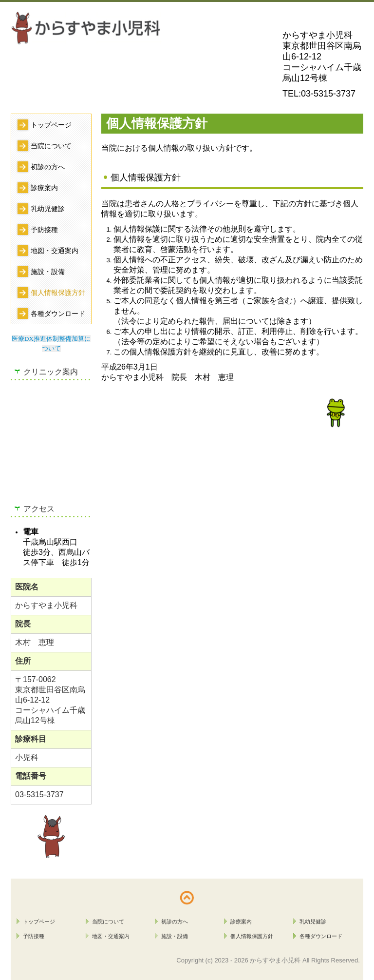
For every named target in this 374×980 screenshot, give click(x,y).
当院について (51, 146)
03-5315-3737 (328, 94)
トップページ (51, 125)
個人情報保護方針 (58, 293)
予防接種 (44, 230)
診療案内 (44, 188)
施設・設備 (48, 272)
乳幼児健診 (48, 209)
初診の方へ (48, 167)
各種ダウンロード (58, 314)
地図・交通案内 (55, 251)
